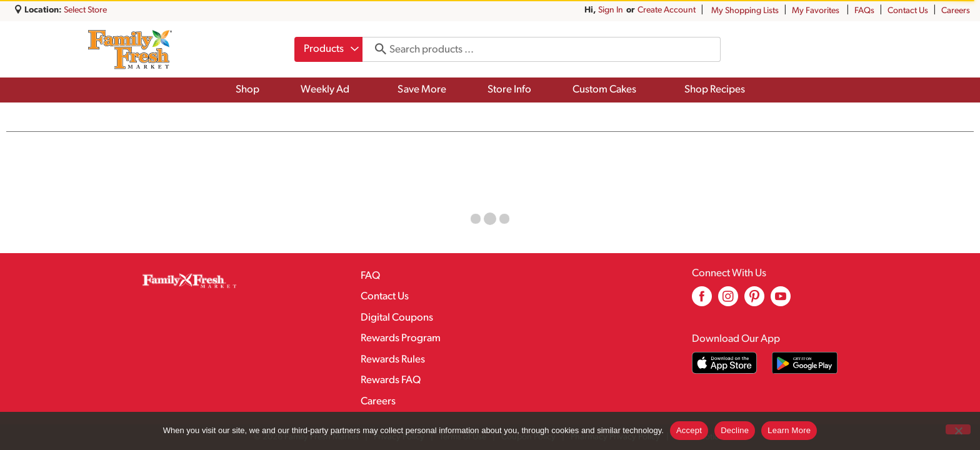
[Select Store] (86, 10)
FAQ (370, 276)
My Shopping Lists (745, 11)
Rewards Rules (393, 360)
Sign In (611, 10)
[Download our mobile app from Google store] (805, 363)
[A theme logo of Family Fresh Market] (130, 49)
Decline (735, 430)
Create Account (667, 10)
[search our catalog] (376, 49)
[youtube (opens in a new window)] (781, 301)
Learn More (789, 430)
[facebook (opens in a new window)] (702, 301)
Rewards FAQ (391, 380)
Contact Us (908, 11)
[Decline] (958, 429)
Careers (956, 11)
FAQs (864, 11)
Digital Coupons (397, 318)
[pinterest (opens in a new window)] (754, 301)
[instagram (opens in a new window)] (728, 301)
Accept (689, 430)
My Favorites (817, 11)
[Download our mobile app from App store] (725, 363)
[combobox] (328, 49)
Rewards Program (401, 338)
